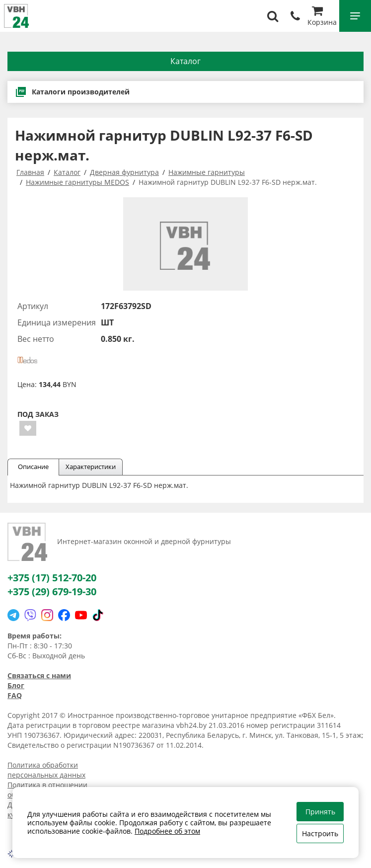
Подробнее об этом (167, 831)
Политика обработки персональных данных (46, 770)
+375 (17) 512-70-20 (52, 578)
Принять (320, 812)
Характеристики (91, 467)
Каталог (185, 61)
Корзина (322, 17)
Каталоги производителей (72, 92)
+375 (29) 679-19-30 (52, 592)
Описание (33, 467)
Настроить (320, 833)
